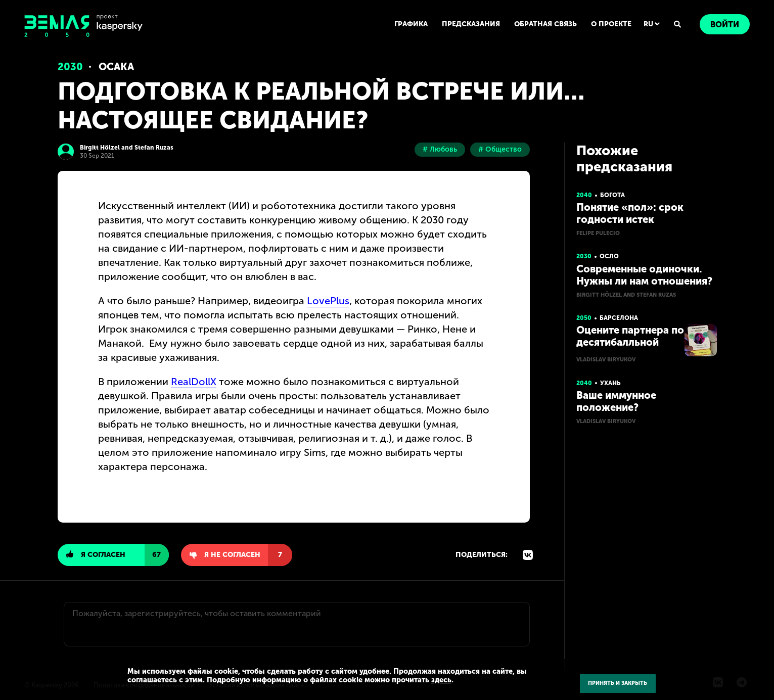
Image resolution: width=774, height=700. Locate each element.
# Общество (500, 149)
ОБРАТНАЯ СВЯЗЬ (545, 24)
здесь (441, 680)
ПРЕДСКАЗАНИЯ (471, 24)
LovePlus (328, 301)
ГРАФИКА (411, 24)
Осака (116, 67)
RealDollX (194, 382)
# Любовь (440, 149)
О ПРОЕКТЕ (611, 24)
